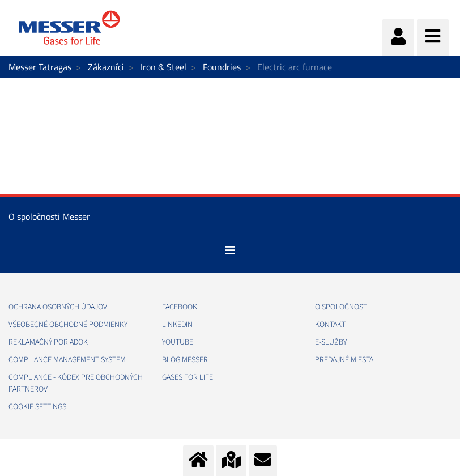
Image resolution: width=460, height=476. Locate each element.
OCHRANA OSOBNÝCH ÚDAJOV (58, 307)
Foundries (222, 67)
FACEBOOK (180, 307)
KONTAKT (330, 325)
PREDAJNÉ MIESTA (344, 360)
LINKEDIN (177, 325)
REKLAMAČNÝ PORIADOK (48, 342)
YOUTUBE (178, 342)
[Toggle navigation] (230, 250)
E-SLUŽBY (331, 342)
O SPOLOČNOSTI (342, 307)
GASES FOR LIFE (188, 377)
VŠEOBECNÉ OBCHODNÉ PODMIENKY (68, 325)
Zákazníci (106, 67)
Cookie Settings (37, 407)
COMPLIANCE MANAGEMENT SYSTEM (67, 360)
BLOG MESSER (185, 360)
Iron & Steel (163, 67)
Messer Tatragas (40, 67)
